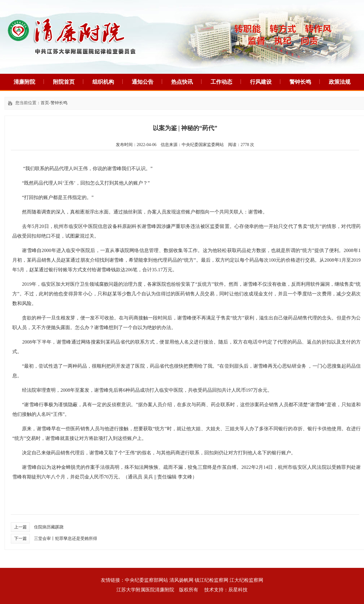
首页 (45, 103)
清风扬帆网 (181, 580)
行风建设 (261, 82)
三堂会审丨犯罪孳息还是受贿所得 (66, 539)
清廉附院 (24, 82)
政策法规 (340, 82)
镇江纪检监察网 (211, 580)
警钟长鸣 (300, 82)
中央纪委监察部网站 (147, 580)
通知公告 (143, 82)
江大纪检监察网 (246, 580)
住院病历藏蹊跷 (49, 527)
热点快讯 (182, 82)
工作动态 (221, 82)
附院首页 (64, 82)
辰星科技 (238, 590)
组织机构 (103, 82)
